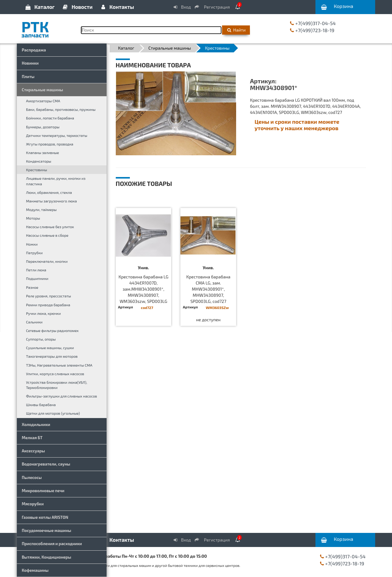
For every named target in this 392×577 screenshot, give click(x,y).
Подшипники (37, 278)
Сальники (34, 322)
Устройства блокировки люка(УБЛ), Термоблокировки (57, 385)
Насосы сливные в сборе (47, 235)
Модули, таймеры (41, 209)
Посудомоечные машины (46, 530)
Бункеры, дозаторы (43, 127)
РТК (47, 27)
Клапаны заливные (43, 153)
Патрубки (34, 253)
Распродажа (34, 50)
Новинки (30, 63)
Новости (77, 7)
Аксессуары (33, 451)
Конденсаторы (39, 161)
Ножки (32, 244)
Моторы (33, 218)
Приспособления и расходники (52, 544)
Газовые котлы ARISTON (45, 517)
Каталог (40, 7)
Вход (182, 7)
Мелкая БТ (32, 438)
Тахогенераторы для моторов (52, 356)
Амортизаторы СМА (43, 101)
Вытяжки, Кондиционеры (46, 557)
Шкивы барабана (41, 405)
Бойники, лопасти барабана (50, 118)
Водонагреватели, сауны (46, 464)
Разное (32, 287)
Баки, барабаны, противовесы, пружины (61, 109)
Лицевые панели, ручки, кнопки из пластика (56, 181)
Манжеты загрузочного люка (51, 201)
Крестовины (37, 170)
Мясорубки (33, 504)
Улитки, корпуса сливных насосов (55, 374)
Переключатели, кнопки (47, 261)
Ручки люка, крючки (43, 313)
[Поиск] (151, 30)
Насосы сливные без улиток (50, 227)
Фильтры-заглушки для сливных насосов (62, 396)
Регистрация (213, 7)
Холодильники (36, 424)
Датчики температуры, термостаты (57, 135)
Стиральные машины (42, 90)
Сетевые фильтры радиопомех (52, 330)
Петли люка (36, 270)
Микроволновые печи (43, 491)
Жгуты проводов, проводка (50, 144)
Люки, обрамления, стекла (49, 192)
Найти (236, 30)
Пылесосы (32, 477)
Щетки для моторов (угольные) (53, 413)
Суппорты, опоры (41, 339)
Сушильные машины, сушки (50, 348)
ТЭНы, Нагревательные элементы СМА (59, 365)
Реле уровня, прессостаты (49, 296)
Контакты (117, 7)
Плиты (28, 77)
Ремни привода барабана (48, 305)
